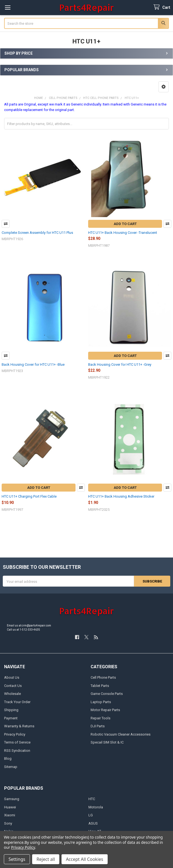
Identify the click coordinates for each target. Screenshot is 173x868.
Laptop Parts (101, 702)
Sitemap (11, 767)
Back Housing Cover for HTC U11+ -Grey (120, 364)
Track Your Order (17, 702)
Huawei (10, 807)
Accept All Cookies (85, 859)
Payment (11, 718)
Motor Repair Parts (105, 710)
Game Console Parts (107, 694)
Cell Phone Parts (103, 677)
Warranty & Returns (19, 726)
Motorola (96, 807)
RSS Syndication (17, 751)
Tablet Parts (100, 686)
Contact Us (13, 686)
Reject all (46, 859)
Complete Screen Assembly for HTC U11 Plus (37, 233)
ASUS (93, 823)
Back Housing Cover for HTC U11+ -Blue (33, 364)
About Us (12, 677)
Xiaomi (10, 815)
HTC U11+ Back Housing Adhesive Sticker (121, 496)
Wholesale (12, 694)
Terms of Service (17, 742)
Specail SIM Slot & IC (107, 742)
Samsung (12, 799)
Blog (8, 759)
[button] (164, 87)
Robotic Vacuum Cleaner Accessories (121, 734)
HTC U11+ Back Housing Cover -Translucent (123, 233)
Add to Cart (125, 224)
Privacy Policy (15, 734)
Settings (17, 859)
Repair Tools (101, 718)
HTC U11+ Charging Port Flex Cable (29, 496)
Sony (8, 823)
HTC (92, 799)
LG (91, 815)
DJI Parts (98, 726)
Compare (6, 224)
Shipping (11, 710)
